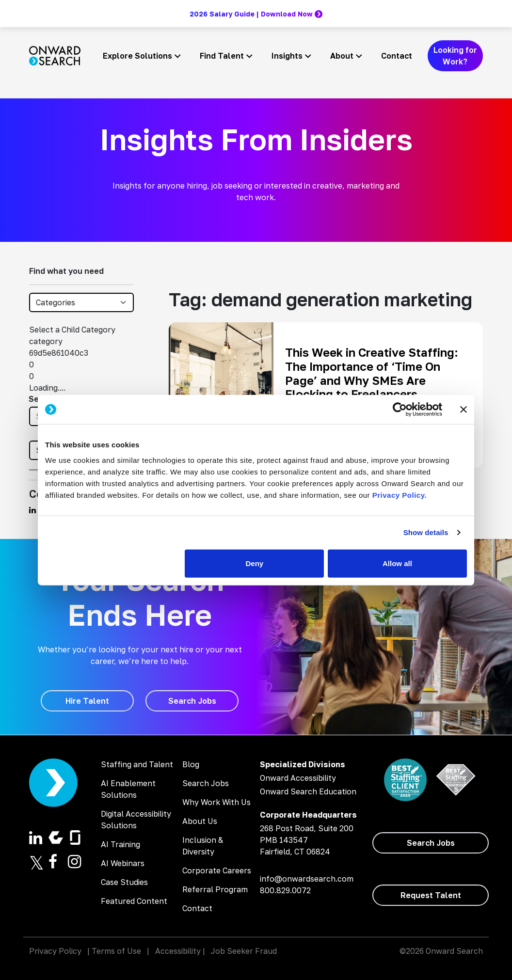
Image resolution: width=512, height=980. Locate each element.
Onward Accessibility (298, 778)
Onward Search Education (308, 791)
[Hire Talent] (87, 701)
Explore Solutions (137, 56)
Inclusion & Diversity (203, 846)
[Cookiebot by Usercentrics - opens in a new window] (400, 410)
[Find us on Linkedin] (32, 510)
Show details (426, 532)
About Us (200, 821)
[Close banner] (464, 410)
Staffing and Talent (137, 764)
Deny (255, 563)
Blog (191, 764)
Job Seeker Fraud (244, 951)
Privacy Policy (55, 951)
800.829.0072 (285, 890)
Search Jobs (206, 783)
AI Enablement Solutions (128, 789)
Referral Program (215, 889)
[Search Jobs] (192, 701)
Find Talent (222, 56)
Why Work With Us (216, 802)
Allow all (397, 563)
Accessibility (178, 951)
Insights (287, 56)
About (342, 56)
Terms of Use (116, 951)
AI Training (120, 844)
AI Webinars (123, 863)
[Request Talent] (431, 895)
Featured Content (134, 901)
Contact (397, 56)
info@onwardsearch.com (307, 879)
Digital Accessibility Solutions (136, 820)
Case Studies (124, 882)
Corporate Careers (217, 870)
